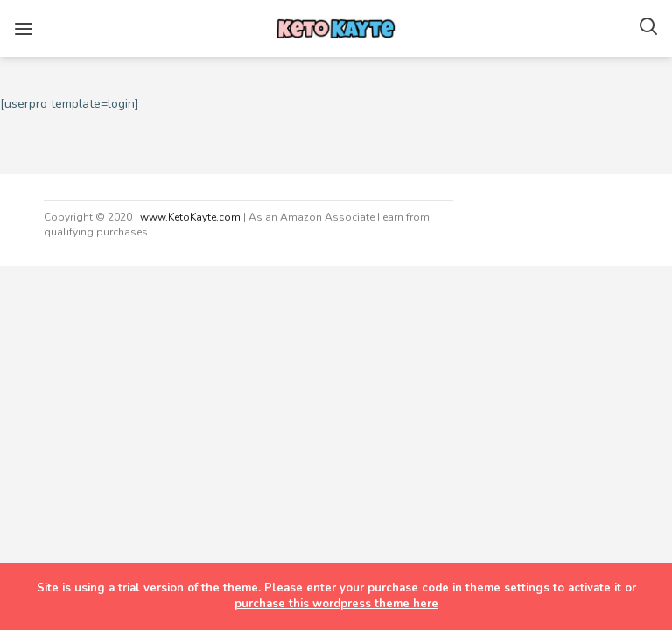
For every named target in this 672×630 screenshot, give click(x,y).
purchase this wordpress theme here (336, 604)
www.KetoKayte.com (190, 217)
